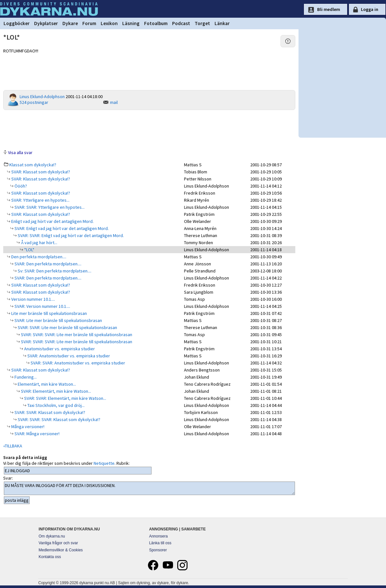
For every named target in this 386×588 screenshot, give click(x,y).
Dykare (70, 23)
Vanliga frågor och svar (58, 543)
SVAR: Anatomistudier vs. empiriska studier (68, 356)
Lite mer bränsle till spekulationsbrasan (49, 313)
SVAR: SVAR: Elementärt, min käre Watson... (65, 398)
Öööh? (20, 186)
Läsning (131, 23)
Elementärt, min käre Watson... (46, 384)
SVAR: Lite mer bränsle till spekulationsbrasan (58, 320)
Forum (89, 23)
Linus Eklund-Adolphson (42, 96)
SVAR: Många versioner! (37, 434)
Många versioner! (27, 427)
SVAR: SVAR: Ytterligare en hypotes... (49, 207)
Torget (202, 23)
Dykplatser (46, 23)
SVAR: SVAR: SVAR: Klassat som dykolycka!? (59, 419)
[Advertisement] (149, 129)
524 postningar (34, 102)
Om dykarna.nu (52, 536)
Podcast (181, 23)
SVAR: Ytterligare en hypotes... (40, 200)
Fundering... (25, 377)
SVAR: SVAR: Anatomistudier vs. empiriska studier (77, 363)
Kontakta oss (50, 557)
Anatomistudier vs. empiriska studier (59, 349)
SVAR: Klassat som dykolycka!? (40, 172)
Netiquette (104, 463)
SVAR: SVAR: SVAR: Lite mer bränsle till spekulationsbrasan (76, 335)
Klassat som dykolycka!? (33, 165)
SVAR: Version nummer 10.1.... (42, 306)
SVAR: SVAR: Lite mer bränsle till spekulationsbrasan (67, 327)
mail (114, 102)
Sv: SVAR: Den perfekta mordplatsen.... (54, 271)
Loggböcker (17, 23)
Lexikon (109, 23)
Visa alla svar (20, 152)
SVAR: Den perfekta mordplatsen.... (47, 264)
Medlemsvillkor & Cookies (61, 550)
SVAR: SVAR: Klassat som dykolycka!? (49, 412)
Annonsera (158, 536)
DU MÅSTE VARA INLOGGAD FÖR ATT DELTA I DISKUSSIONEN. (149, 488)
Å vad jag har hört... (39, 243)
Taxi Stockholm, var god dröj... (55, 405)
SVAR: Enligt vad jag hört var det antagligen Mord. (61, 228)
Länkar (222, 23)
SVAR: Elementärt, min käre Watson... (55, 391)
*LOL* (29, 250)
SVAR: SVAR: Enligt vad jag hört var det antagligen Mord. (70, 235)
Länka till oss (160, 543)
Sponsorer (158, 550)
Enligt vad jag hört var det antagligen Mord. (52, 221)
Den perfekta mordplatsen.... (38, 257)
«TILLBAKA (13, 446)
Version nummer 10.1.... (33, 299)
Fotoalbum (156, 23)
